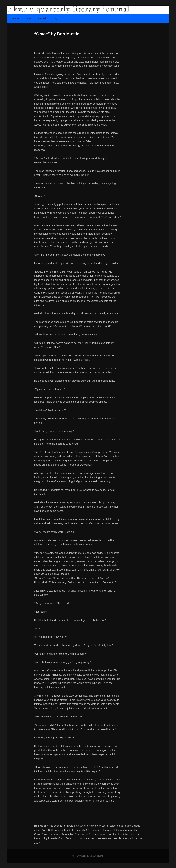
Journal (42, 18)
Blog (54, 18)
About (28, 18)
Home (15, 18)
